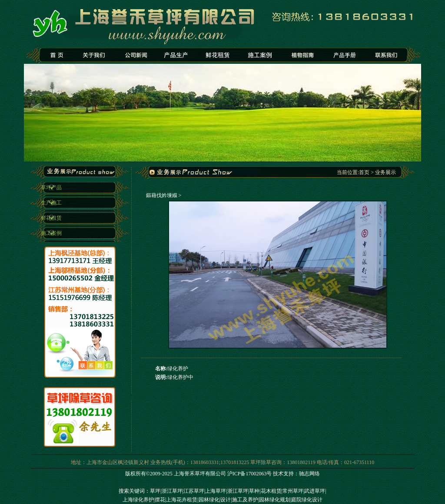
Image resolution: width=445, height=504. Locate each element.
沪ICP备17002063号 (250, 474)
